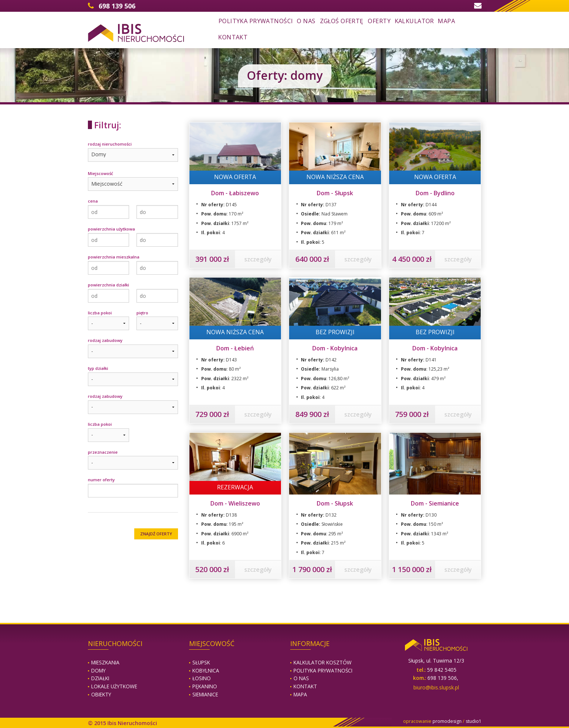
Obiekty (101, 694)
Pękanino (205, 686)
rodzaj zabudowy (105, 340)
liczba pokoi (100, 313)
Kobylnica (206, 670)
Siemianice (205, 694)
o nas (306, 21)
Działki (100, 678)
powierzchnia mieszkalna (114, 257)
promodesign (447, 721)
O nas (301, 678)
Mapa (300, 694)
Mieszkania (105, 662)
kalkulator (414, 21)
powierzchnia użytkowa (111, 229)
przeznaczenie (103, 452)
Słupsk (201, 662)
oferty (379, 21)
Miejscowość (101, 173)
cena (93, 201)
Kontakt (305, 686)
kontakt (233, 37)
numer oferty (101, 480)
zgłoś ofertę (342, 21)
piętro (142, 313)
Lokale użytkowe (114, 686)
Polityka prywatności (256, 21)
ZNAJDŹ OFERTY (156, 534)
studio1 (474, 721)
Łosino (202, 678)
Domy (98, 670)
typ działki (98, 368)
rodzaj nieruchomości (110, 144)
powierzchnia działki (109, 285)
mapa (446, 21)
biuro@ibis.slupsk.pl (436, 687)
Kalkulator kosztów (323, 662)
